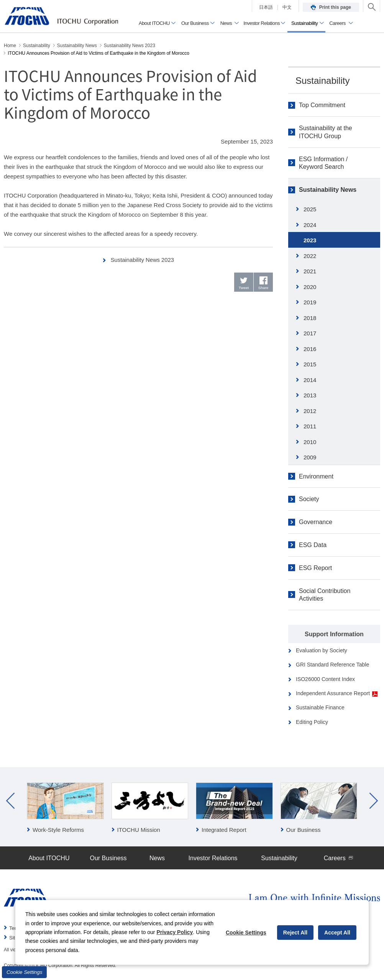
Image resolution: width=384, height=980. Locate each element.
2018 (310, 318)
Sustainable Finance (320, 707)
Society (309, 499)
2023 (310, 240)
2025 (310, 209)
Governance (316, 522)
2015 (310, 364)
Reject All (295, 933)
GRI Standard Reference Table (332, 665)
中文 (287, 7)
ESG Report (315, 568)
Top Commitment (322, 105)
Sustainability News (328, 190)
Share (263, 288)
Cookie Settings (24, 972)
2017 (310, 333)
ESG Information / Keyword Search (323, 163)
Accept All (337, 933)
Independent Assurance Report (337, 693)
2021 (310, 271)
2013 (310, 395)
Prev (10, 801)
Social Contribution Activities (325, 595)
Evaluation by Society (322, 650)
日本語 (266, 7)
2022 (310, 256)
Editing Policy (312, 722)
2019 (310, 302)
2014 (310, 380)
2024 (310, 225)
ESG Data (313, 545)
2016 (310, 349)
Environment (316, 476)
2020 (310, 287)
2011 (310, 426)
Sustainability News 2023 (143, 260)
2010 (310, 442)
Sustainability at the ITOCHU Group (326, 132)
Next (374, 801)
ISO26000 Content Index (325, 679)
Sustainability (322, 81)
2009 (310, 457)
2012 (310, 411)
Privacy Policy (175, 932)
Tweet (244, 288)
